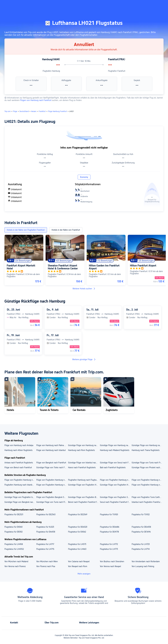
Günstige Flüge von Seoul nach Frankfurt (116, 463)
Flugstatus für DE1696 (141, 532)
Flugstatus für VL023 (45, 527)
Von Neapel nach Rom (78, 566)
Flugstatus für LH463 (77, 549)
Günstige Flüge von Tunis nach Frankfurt (147, 463)
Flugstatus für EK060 (13, 527)
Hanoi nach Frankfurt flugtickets (82, 467)
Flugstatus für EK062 (77, 532)
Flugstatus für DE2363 (46, 514)
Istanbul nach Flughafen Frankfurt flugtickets (147, 502)
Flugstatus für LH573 (77, 544)
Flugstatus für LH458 (14, 544)
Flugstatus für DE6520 (78, 527)
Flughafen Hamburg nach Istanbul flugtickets (20, 485)
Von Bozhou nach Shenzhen (112, 561)
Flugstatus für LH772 (109, 544)
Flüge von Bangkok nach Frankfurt (51, 463)
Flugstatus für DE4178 (109, 532)
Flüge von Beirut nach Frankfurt (18, 467)
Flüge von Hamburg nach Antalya (19, 445)
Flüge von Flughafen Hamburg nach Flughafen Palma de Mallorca (147, 480)
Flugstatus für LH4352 (14, 549)
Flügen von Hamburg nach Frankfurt (36, 100)
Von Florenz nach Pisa (46, 566)
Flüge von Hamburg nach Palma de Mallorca (52, 445)
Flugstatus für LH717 (45, 544)
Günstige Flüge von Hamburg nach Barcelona (147, 445)
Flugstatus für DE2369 (78, 514)
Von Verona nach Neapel (110, 566)
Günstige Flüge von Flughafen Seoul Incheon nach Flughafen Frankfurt (116, 497)
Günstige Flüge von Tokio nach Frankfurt (52, 467)
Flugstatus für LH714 (141, 549)
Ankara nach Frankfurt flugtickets (19, 463)
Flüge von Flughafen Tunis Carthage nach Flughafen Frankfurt (147, 497)
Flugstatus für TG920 (109, 514)
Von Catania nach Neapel (79, 561)
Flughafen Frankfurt (117, 71)
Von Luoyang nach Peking (143, 566)
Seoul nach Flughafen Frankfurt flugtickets (116, 502)
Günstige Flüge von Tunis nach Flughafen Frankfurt (52, 502)
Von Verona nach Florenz (15, 566)
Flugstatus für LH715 (45, 549)
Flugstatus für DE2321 (14, 514)
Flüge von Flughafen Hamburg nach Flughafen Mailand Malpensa (20, 480)
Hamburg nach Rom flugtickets (81, 450)
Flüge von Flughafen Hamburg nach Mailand (52, 485)
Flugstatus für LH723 (141, 544)
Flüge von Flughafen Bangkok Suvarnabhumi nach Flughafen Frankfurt (52, 497)
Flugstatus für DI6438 (46, 532)
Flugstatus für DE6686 (110, 527)
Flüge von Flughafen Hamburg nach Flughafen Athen (52, 480)
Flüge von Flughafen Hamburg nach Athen (147, 485)
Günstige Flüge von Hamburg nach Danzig (116, 445)
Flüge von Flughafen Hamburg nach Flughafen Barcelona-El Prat (116, 480)
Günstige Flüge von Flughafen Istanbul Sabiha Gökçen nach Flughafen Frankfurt (20, 497)
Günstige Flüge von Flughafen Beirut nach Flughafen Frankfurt (84, 497)
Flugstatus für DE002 (13, 532)
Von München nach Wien (47, 561)
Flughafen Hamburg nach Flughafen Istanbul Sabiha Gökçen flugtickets (84, 480)
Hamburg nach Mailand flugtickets (115, 450)
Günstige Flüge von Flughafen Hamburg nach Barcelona (84, 485)
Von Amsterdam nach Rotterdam (146, 561)
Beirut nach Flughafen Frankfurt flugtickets (84, 502)
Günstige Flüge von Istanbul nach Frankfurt (84, 463)
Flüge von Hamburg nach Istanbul (51, 450)
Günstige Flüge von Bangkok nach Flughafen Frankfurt (20, 502)
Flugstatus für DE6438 (141, 527)
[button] (140, 5)
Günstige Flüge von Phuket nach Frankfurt (147, 467)
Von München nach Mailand (16, 561)
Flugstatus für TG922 (141, 514)
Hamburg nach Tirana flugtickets (146, 450)
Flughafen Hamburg (51, 71)
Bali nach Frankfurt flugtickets (113, 467)
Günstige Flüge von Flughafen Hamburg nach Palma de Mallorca (116, 485)
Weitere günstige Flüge (84, 359)
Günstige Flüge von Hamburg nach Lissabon (84, 445)
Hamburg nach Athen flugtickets (18, 450)
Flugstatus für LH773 (109, 549)
